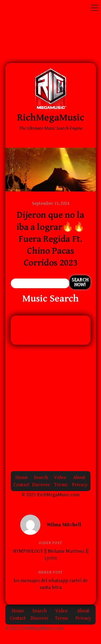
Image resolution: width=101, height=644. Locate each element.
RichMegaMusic (50, 118)
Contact (21, 485)
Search (41, 477)
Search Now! (80, 282)
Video (60, 477)
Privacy (80, 485)
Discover (41, 485)
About (79, 477)
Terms (61, 485)
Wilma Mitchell (64, 525)
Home (22, 477)
